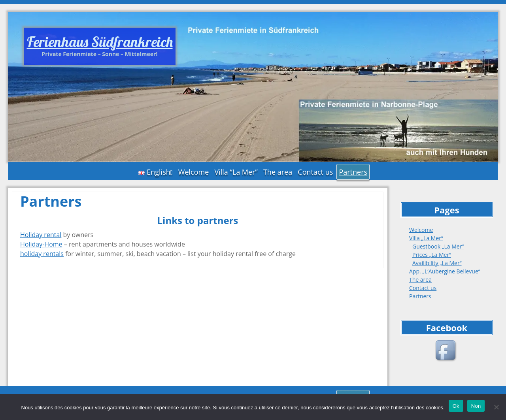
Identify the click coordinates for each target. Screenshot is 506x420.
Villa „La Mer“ (426, 238)
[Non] (496, 407)
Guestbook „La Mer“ (438, 246)
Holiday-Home (41, 244)
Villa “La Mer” (236, 172)
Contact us (315, 172)
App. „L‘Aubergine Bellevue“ (445, 271)
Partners (353, 172)
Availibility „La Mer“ (437, 263)
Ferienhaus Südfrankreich (100, 42)
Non (476, 406)
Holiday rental (41, 235)
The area (278, 172)
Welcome (194, 172)
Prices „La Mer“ (432, 255)
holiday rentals (42, 254)
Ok (456, 406)
